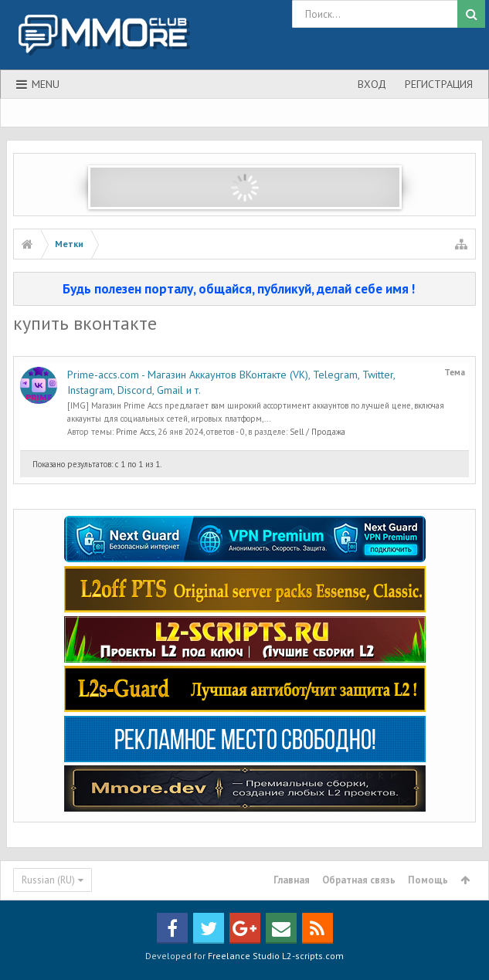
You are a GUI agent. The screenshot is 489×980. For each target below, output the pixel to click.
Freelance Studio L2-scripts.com (276, 956)
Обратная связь (359, 880)
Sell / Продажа (318, 432)
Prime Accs (135, 432)
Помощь (428, 880)
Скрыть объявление (465, 288)
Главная (292, 880)
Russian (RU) (48, 880)
